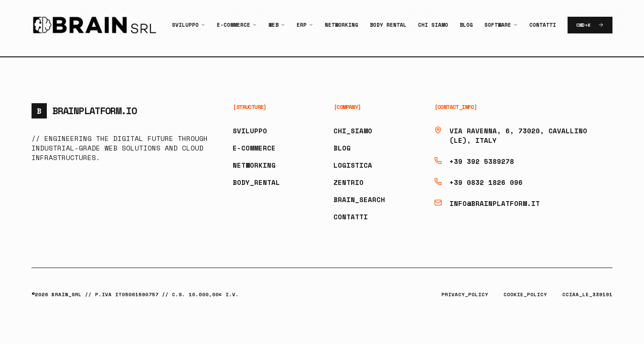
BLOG (342, 148)
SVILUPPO (250, 131)
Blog (466, 25)
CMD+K (590, 25)
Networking (342, 25)
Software (498, 25)
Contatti (543, 25)
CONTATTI (351, 217)
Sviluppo (185, 25)
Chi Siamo (433, 25)
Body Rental (388, 25)
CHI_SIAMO (353, 131)
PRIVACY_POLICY (465, 295)
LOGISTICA (353, 165)
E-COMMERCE (254, 148)
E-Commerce (234, 25)
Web (274, 25)
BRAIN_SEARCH (359, 199)
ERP (302, 25)
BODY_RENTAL (256, 182)
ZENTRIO (349, 182)
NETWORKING (254, 165)
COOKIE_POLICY (525, 295)
